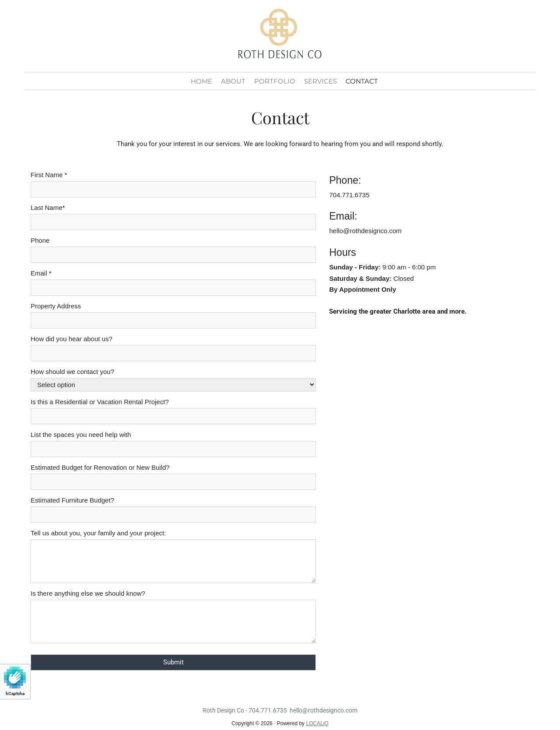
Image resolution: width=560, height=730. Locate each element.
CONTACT (362, 81)
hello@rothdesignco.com (365, 231)
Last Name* (48, 208)
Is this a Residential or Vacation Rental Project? (100, 402)
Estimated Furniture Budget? (72, 500)
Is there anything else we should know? (88, 593)
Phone (40, 240)
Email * (41, 273)
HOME (201, 81)
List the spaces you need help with (81, 435)
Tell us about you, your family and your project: (98, 533)
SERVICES (320, 81)
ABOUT (233, 81)
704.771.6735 (349, 195)
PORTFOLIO (275, 81)
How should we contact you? (72, 372)
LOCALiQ (317, 723)
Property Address (56, 306)
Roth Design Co (223, 710)
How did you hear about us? (72, 339)
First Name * (49, 175)
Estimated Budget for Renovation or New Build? (100, 467)
